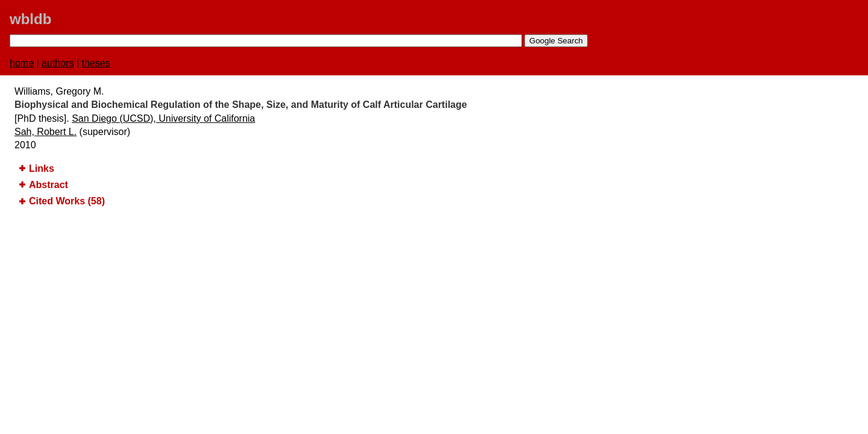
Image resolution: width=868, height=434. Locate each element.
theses (96, 63)
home (22, 63)
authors (58, 63)
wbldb (30, 19)
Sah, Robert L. (46, 132)
